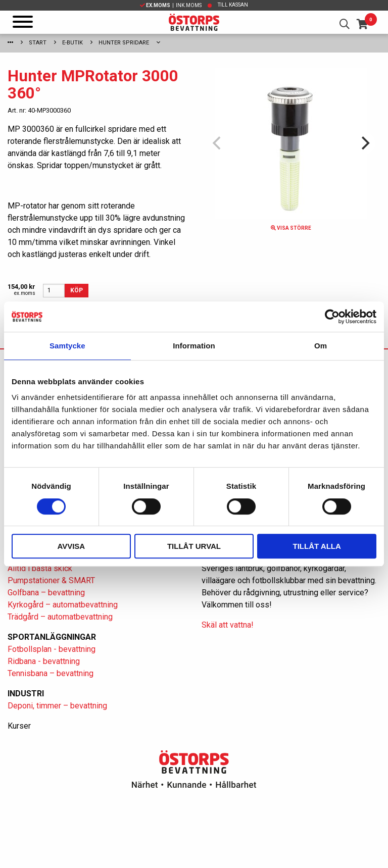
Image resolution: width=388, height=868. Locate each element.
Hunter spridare (124, 43)
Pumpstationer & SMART (51, 580)
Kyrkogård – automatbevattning (63, 605)
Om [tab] (321, 346)
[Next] (364, 143)
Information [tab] (194, 346)
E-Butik (72, 43)
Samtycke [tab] (67, 346)
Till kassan (233, 5)
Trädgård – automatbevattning (60, 617)
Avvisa (71, 546)
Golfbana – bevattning (46, 593)
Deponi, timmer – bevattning (57, 706)
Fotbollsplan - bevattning (52, 649)
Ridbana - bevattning (44, 661)
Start (38, 43)
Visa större (291, 228)
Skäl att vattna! (228, 625)
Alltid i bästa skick (40, 568)
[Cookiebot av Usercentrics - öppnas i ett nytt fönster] (332, 317)
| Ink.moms (171, 5)
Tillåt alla (317, 546)
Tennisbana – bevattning (51, 673)
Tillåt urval (194, 546)
